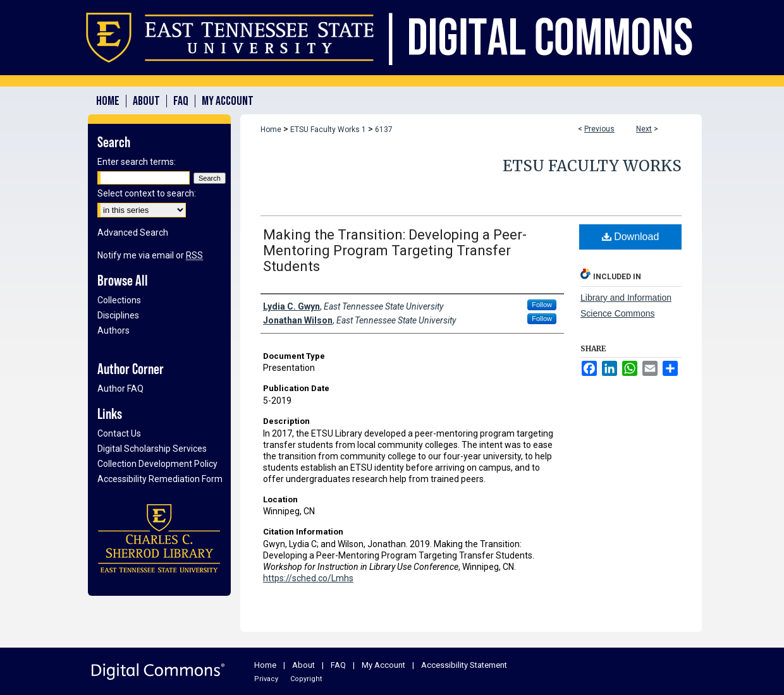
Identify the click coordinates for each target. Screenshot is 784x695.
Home (271, 130)
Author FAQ (120, 389)
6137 (384, 130)
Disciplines (118, 315)
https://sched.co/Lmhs (308, 578)
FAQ (338, 665)
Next (644, 129)
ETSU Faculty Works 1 (328, 130)
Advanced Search (133, 233)
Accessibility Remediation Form (160, 479)
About (303, 665)
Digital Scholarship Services (152, 449)
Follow (542, 305)
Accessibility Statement (464, 665)
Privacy (266, 679)
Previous (599, 129)
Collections (119, 300)
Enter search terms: (137, 162)
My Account (383, 665)
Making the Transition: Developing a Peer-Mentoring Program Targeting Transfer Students (395, 251)
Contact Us (119, 433)
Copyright (306, 679)
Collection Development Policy (157, 464)
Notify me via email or (150, 255)
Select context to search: (147, 193)
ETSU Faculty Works (592, 166)
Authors (113, 330)
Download (631, 237)
